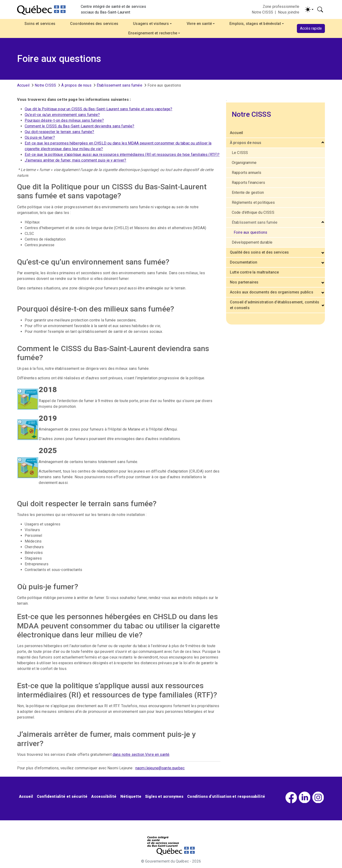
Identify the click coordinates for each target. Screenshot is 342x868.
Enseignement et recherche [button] (153, 33)
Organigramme (244, 163)
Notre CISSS (262, 12)
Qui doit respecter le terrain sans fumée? (59, 132)
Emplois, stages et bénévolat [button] (255, 24)
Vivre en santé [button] (199, 24)
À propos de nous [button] (246, 143)
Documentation (244, 262)
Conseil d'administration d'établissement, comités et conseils (275, 305)
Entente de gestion (248, 193)
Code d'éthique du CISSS (253, 212)
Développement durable (252, 242)
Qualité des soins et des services (259, 252)
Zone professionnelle (281, 7)
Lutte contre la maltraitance (254, 272)
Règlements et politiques (253, 202)
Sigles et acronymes (164, 796)
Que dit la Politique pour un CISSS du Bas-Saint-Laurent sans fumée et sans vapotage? (98, 109)
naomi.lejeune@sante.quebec (160, 768)
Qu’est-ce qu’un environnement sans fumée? (62, 115)
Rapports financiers (248, 183)
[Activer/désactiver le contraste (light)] (309, 9)
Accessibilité (104, 796)
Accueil (23, 85)
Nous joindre (289, 12)
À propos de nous (76, 85)
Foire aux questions (250, 232)
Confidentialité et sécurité (62, 796)
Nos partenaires (244, 282)
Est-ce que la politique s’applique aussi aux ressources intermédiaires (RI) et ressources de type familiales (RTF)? (122, 155)
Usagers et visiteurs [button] (151, 24)
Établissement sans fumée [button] (255, 222)
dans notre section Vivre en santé (141, 754)
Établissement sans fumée (119, 85)
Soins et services (40, 24)
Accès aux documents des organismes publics (272, 292)
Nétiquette (131, 796)
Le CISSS (240, 153)
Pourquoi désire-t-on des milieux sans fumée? (64, 120)
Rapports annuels (247, 173)
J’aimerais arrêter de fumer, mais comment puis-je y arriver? (76, 160)
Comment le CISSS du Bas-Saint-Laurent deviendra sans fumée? (79, 126)
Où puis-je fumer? (40, 137)
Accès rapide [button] (311, 28)
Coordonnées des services (94, 24)
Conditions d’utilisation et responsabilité (226, 796)
